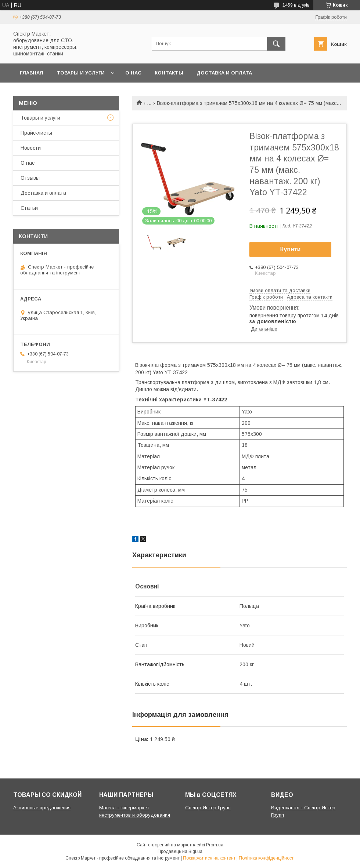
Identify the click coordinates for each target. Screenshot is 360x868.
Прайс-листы (36, 133)
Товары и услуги (81, 73)
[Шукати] (276, 44)
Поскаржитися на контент (209, 858)
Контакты (169, 73)
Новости (31, 148)
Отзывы (30, 178)
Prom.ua (215, 845)
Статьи (29, 208)
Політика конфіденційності (267, 858)
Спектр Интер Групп (208, 808)
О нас (133, 73)
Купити (291, 249)
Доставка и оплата (224, 73)
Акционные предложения (42, 808)
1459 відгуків (296, 5)
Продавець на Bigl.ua (180, 851)
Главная (32, 73)
